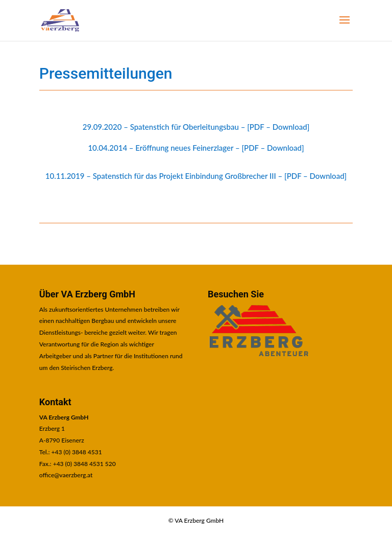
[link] (60, 20)
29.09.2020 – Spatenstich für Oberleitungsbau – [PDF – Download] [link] (196, 127)
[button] (345, 27)
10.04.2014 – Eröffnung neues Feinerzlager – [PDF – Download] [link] (196, 148)
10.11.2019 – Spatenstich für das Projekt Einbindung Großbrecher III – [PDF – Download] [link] (196, 176)
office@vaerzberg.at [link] (66, 475)
